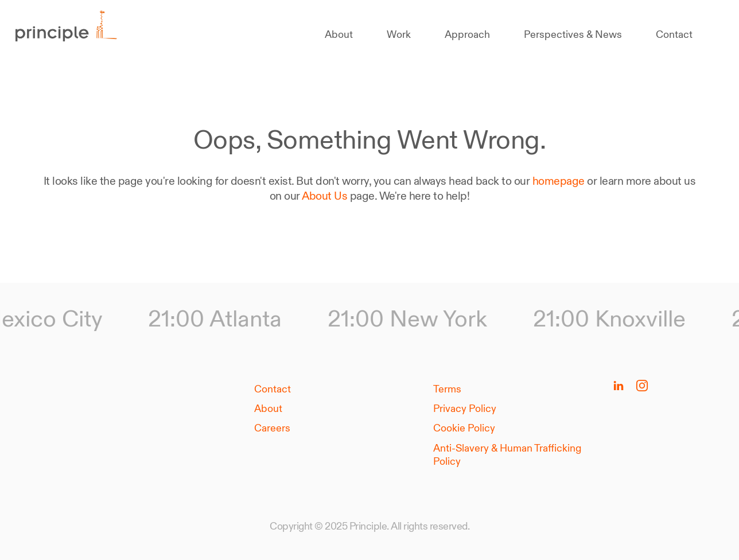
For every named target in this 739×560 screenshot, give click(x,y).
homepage (559, 181)
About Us (324, 196)
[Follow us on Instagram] (642, 386)
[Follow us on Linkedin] (619, 386)
